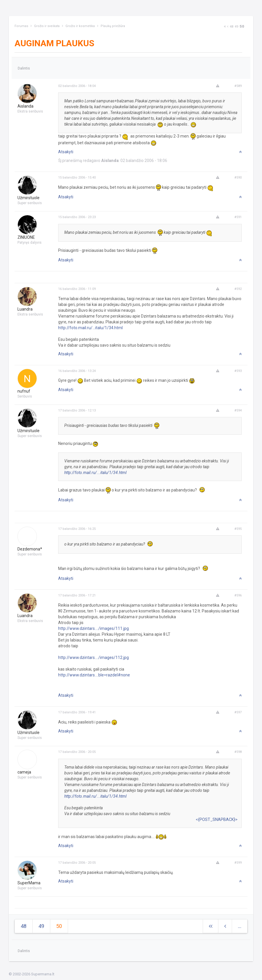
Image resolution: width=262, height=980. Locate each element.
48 (231, 27)
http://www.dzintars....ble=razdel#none (94, 675)
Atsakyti (66, 152)
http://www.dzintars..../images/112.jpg (93, 658)
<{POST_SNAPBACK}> (217, 819)
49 (236, 27)
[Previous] (228, 27)
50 (242, 26)
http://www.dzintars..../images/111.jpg (93, 628)
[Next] (225, 27)
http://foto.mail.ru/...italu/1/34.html (90, 328)
